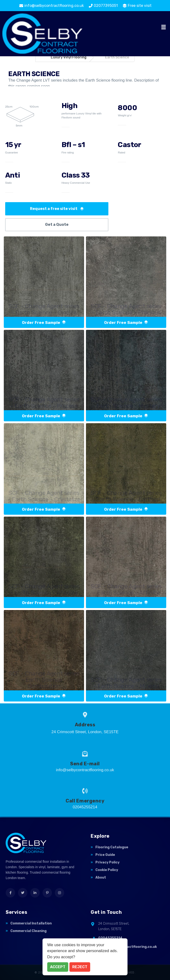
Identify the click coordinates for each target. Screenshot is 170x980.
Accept (58, 967)
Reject (80, 967)
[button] (164, 27)
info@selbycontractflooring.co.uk (127, 947)
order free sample (44, 322)
